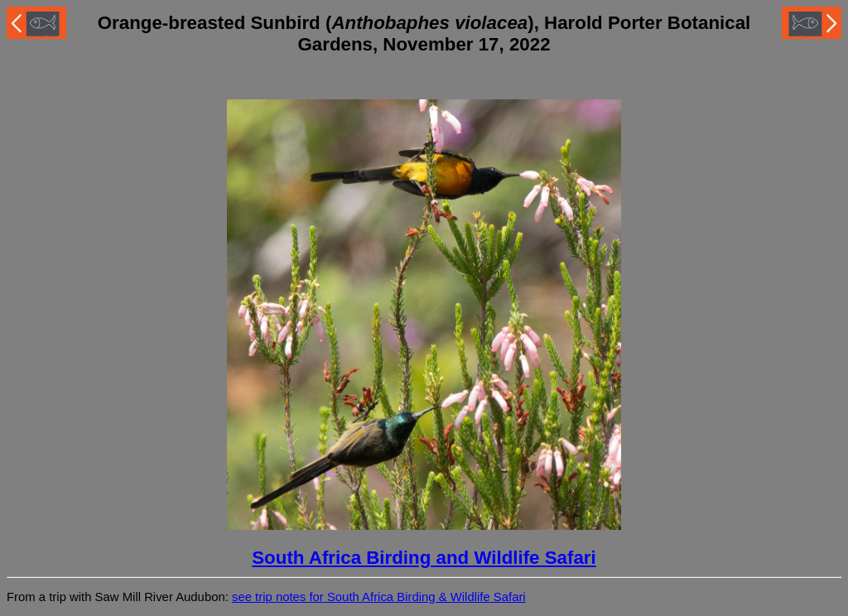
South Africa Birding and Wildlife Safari (424, 558)
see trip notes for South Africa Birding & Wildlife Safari (379, 597)
